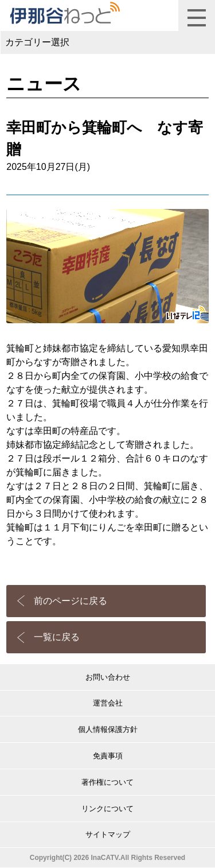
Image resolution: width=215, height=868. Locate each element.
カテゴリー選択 (37, 42)
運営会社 (108, 703)
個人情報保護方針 (108, 729)
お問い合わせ (108, 677)
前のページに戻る (71, 601)
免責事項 (108, 756)
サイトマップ (108, 834)
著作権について (107, 782)
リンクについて (107, 809)
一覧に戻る (57, 637)
